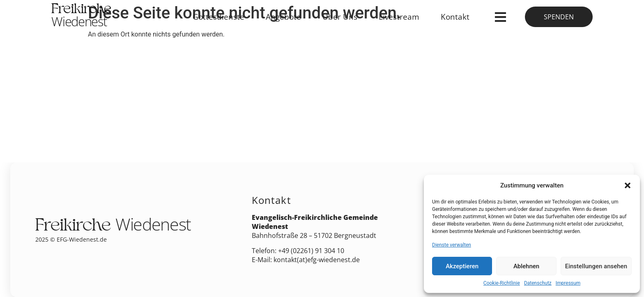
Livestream (399, 17)
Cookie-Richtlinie (502, 283)
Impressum (568, 283)
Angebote (283, 17)
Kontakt (455, 17)
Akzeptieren (462, 266)
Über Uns (340, 17)
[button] (628, 185)
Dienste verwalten (452, 245)
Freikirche (82, 17)
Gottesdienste (218, 17)
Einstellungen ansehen (596, 266)
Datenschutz (538, 283)
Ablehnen (526, 266)
